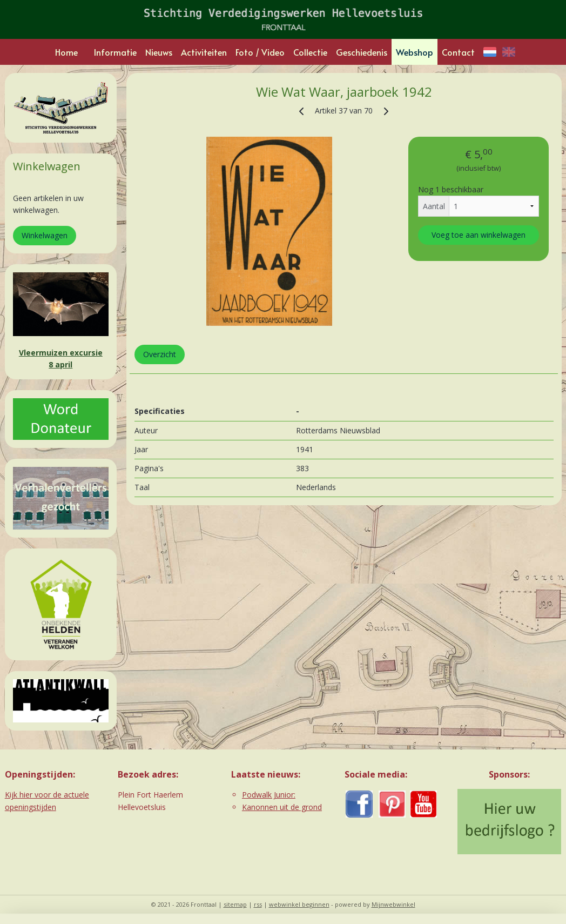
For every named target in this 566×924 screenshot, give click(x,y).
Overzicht (159, 354)
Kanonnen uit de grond (282, 807)
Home (66, 52)
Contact (458, 52)
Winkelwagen (45, 235)
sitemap (235, 904)
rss (258, 904)
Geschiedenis (362, 52)
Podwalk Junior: (269, 795)
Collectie (310, 52)
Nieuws (159, 52)
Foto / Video (260, 52)
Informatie (115, 52)
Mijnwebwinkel (393, 904)
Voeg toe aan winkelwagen (479, 235)
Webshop (415, 52)
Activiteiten (204, 52)
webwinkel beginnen (299, 904)
